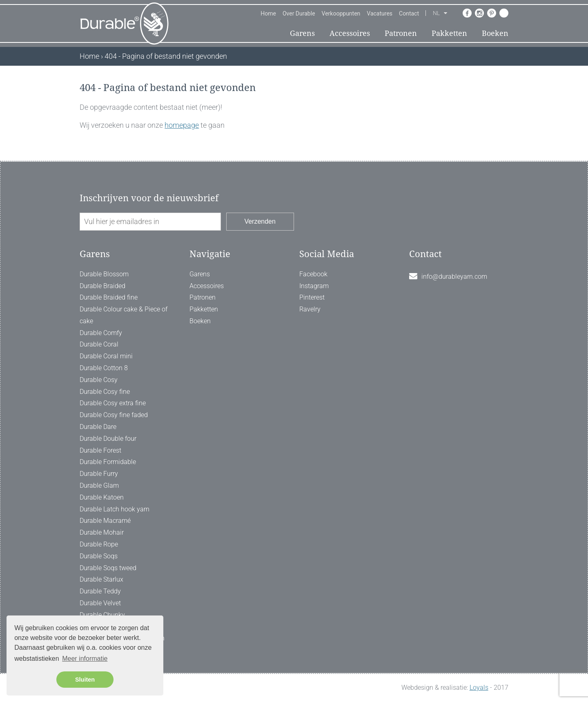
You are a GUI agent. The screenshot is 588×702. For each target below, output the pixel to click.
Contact (409, 13)
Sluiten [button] (85, 680)
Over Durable (299, 13)
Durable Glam (99, 485)
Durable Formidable (108, 462)
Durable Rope (99, 544)
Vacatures (380, 13)
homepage (182, 125)
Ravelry (310, 309)
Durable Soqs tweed (108, 568)
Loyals (479, 688)
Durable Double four (108, 439)
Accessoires (350, 33)
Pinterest (312, 297)
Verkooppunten (341, 13)
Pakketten (449, 33)
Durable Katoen (102, 497)
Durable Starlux (101, 579)
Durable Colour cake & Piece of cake (124, 315)
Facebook (313, 274)
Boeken (495, 33)
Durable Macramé (105, 521)
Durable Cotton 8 (104, 368)
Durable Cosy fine (105, 392)
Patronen (401, 33)
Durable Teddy (100, 591)
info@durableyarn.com (454, 277)
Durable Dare (98, 427)
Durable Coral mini (106, 356)
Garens (302, 33)
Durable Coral (99, 344)
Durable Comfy (101, 333)
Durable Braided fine (109, 297)
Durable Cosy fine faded (114, 415)
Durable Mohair (102, 532)
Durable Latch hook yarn (115, 509)
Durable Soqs (99, 556)
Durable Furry (99, 474)
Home (268, 13)
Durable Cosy (99, 380)
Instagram (314, 286)
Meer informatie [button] (85, 659)
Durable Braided (102, 286)
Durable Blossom (104, 274)
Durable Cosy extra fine (113, 403)
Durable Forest (100, 450)
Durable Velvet (100, 603)
